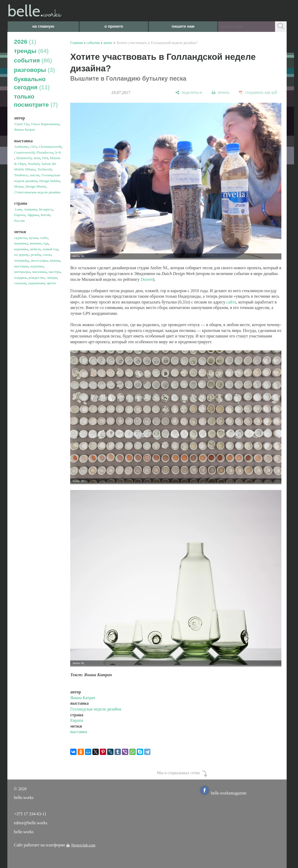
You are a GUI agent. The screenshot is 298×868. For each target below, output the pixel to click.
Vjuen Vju (22, 124)
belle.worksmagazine (224, 793)
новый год (50, 249)
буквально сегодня (32, 83)
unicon (35, 175)
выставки (21, 266)
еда (46, 243)
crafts (44, 238)
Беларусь (46, 209)
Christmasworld (50, 147)
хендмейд (21, 260)
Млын (19, 186)
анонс (108, 43)
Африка (33, 215)
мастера (55, 272)
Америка (30, 209)
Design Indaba (49, 181)
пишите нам (183, 26)
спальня (20, 283)
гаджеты (21, 238)
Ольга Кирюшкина (45, 124)
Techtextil (44, 169)
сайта (231, 302)
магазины (39, 272)
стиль (47, 255)
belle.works (24, 832)
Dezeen (147, 279)
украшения (36, 283)
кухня (33, 238)
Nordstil (34, 164)
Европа (20, 215)
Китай (45, 215)
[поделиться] (189, 93)
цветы (51, 283)
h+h (58, 152)
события (33, 60)
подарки (20, 278)
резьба (36, 255)
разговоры (35, 70)
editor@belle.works (31, 823)
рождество (36, 278)
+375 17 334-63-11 (30, 814)
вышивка (21, 243)
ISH (45, 158)
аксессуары (39, 260)
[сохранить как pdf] (258, 93)
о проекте (114, 26)
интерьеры (22, 272)
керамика (21, 249)
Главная (76, 43)
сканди (52, 278)
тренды (31, 51)
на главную (43, 26)
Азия (18, 209)
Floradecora (45, 152)
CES (33, 147)
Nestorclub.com (83, 845)
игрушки (37, 266)
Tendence (21, 175)
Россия (19, 221)
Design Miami (36, 186)
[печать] (220, 93)
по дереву (22, 255)
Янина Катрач (25, 129)
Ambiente (21, 147)
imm (37, 158)
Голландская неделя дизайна (96, 709)
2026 (25, 42)
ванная (55, 260)
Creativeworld (24, 152)
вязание (36, 243)
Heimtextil (24, 158)
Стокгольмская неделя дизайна (37, 192)
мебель (35, 249)
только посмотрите (36, 100)
